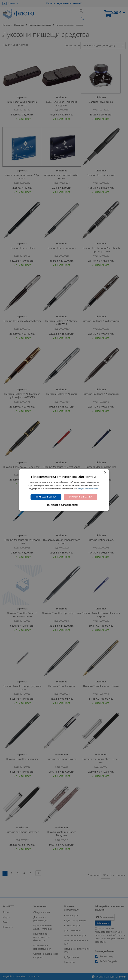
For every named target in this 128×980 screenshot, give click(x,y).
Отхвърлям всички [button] (81, 497)
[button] (64, 505)
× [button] (105, 473)
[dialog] (64, 490)
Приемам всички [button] (46, 497)
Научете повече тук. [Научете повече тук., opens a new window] (89, 489)
